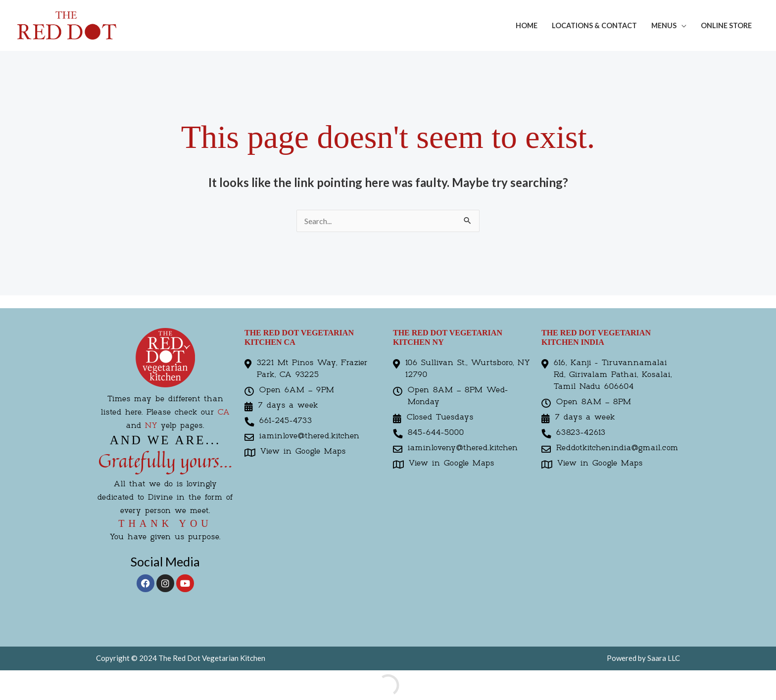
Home (527, 25)
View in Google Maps (303, 451)
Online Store (726, 25)
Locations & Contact (594, 25)
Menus (664, 25)
